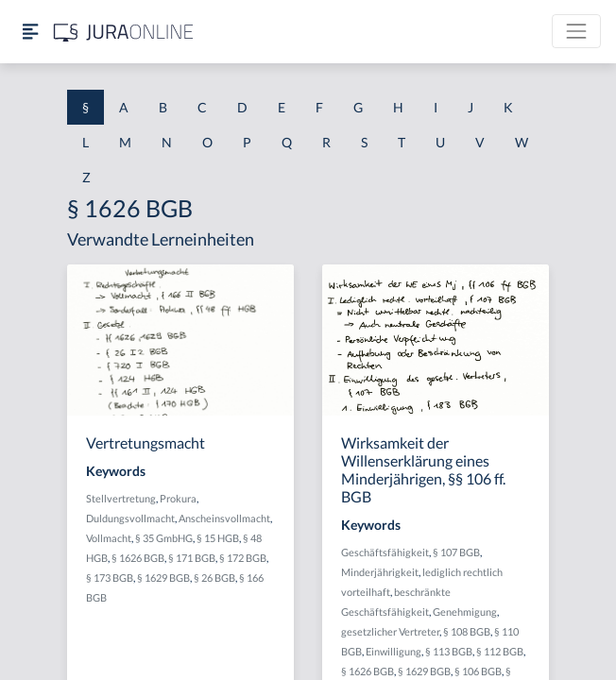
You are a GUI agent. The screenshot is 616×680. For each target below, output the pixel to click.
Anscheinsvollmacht (224, 518)
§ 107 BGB (456, 552)
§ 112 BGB (500, 651)
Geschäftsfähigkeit (385, 552)
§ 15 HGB (218, 538)
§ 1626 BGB (138, 558)
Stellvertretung (121, 498)
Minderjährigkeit (380, 572)
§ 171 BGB (192, 558)
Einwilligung (394, 651)
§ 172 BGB (243, 558)
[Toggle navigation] (576, 31)
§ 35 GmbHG (164, 538)
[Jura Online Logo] (124, 32)
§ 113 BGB (449, 651)
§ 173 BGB (110, 578)
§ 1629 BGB (163, 578)
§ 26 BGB (214, 578)
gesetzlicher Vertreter (390, 631)
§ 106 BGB (478, 671)
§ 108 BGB (467, 631)
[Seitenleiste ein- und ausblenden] (30, 32)
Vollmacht (109, 538)
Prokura (178, 498)
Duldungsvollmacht (130, 518)
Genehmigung (465, 612)
